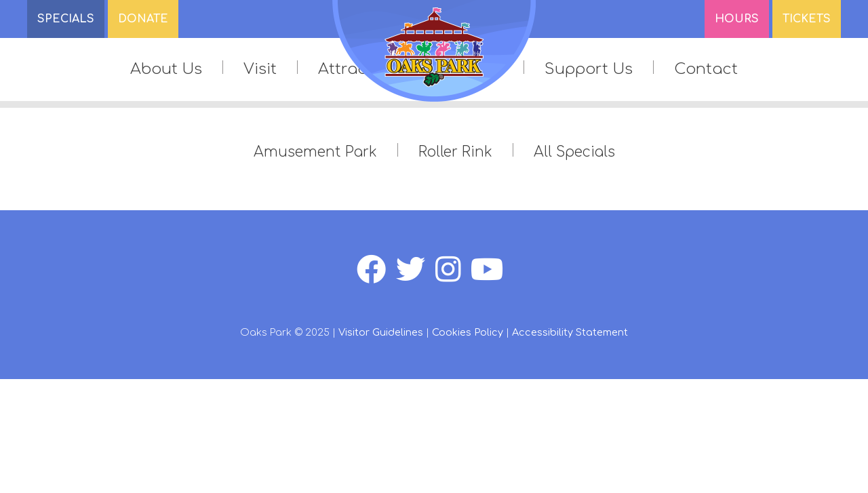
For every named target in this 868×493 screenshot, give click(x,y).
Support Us (589, 69)
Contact (706, 69)
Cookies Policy (468, 332)
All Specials (574, 152)
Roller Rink (455, 152)
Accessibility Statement (570, 332)
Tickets (807, 19)
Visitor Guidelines (381, 332)
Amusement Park (315, 152)
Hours (737, 19)
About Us (166, 69)
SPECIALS (66, 19)
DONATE (143, 19)
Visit (260, 69)
